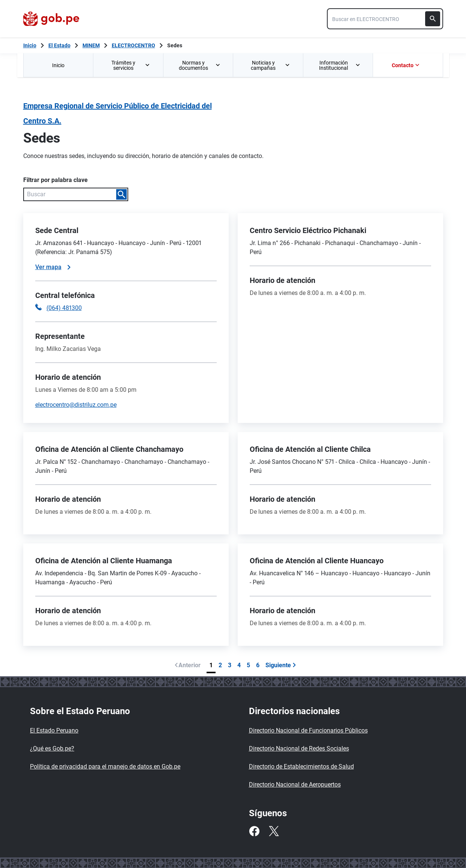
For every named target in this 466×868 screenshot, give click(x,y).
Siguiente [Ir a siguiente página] (281, 665)
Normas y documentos (200, 65)
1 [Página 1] (211, 665)
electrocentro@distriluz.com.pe (76, 405)
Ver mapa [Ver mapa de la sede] (53, 267)
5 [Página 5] (248, 665)
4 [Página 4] (239, 665)
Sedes (175, 45)
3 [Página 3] (230, 665)
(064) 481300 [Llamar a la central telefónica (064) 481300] (64, 308)
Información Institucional (340, 65)
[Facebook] (254, 831)
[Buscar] (433, 19)
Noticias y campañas (271, 65)
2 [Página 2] (220, 665)
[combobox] (385, 19)
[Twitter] (274, 831)
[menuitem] (58, 65)
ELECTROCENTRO (133, 45)
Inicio (58, 65)
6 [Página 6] (258, 665)
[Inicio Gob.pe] (30, 45)
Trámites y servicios (131, 65)
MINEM (91, 45)
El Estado (59, 45)
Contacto (406, 65)
